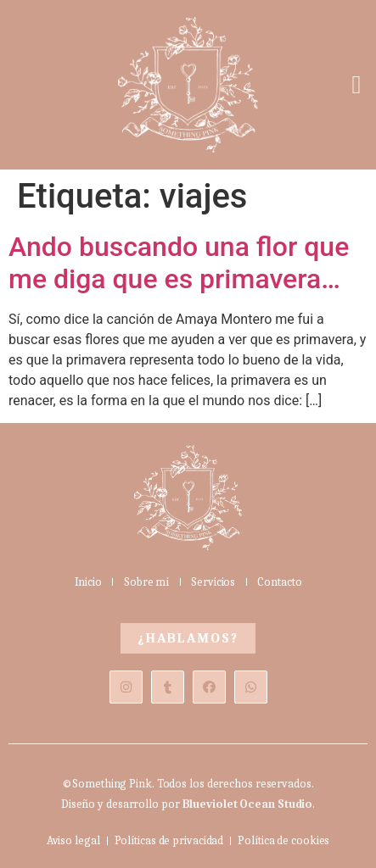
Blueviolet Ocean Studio (248, 804)
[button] (356, 84)
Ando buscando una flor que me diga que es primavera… (179, 263)
